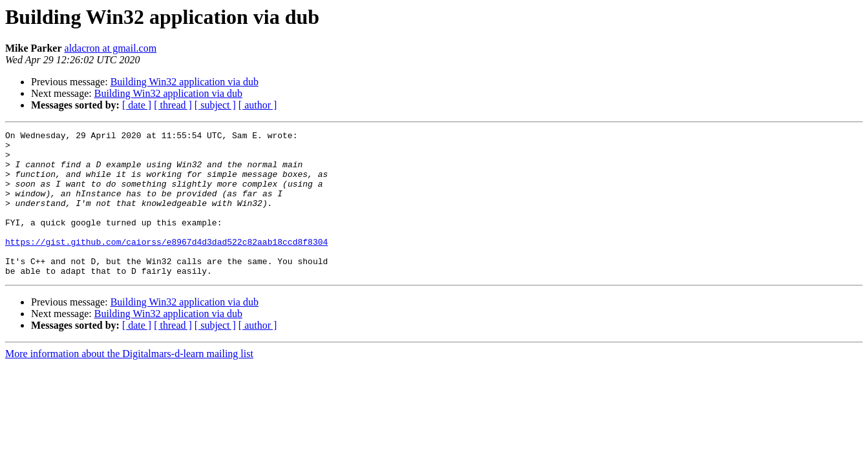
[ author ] (258, 105)
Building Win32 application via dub (185, 82)
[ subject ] (215, 105)
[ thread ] (173, 105)
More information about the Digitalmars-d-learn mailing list (129, 383)
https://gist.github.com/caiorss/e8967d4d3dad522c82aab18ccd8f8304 (166, 265)
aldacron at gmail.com (111, 48)
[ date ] (137, 105)
